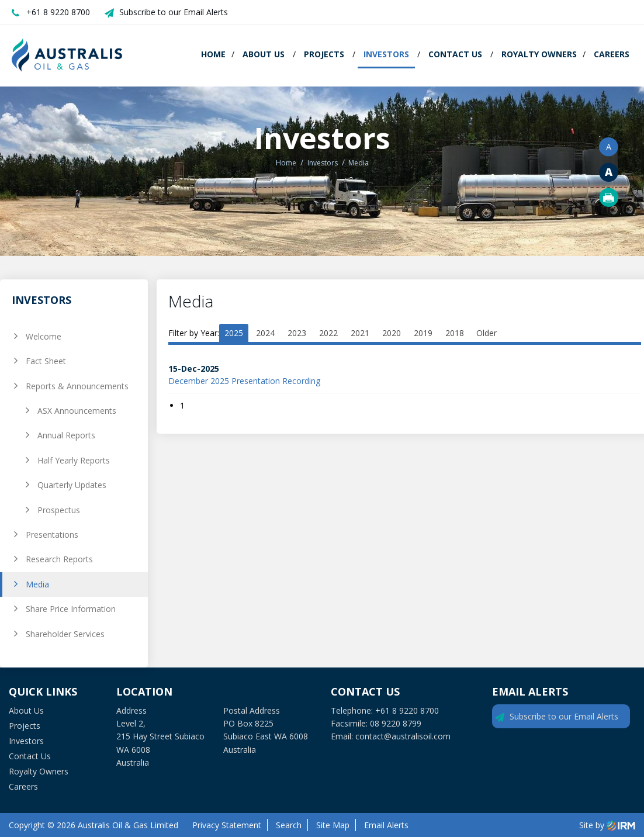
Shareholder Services (65, 634)
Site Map (333, 825)
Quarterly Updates (72, 485)
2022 (328, 333)
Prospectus (59, 510)
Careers (612, 54)
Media (37, 584)
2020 (392, 333)
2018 (455, 333)
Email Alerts (386, 825)
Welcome (44, 336)
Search (289, 825)
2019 (423, 333)
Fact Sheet (46, 361)
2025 (234, 333)
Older (487, 333)
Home (213, 54)
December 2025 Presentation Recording (244, 381)
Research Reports (59, 559)
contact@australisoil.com (403, 736)
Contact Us (455, 54)
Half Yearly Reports (74, 460)
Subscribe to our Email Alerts (174, 12)
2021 (360, 333)
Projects (324, 54)
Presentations (52, 535)
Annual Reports (66, 435)
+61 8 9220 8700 (58, 12)
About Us (264, 54)
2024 (265, 333)
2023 (297, 333)
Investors (386, 54)
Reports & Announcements (77, 386)
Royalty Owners (539, 54)
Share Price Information (71, 609)
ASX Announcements (77, 411)
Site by (607, 825)
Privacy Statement (227, 825)
